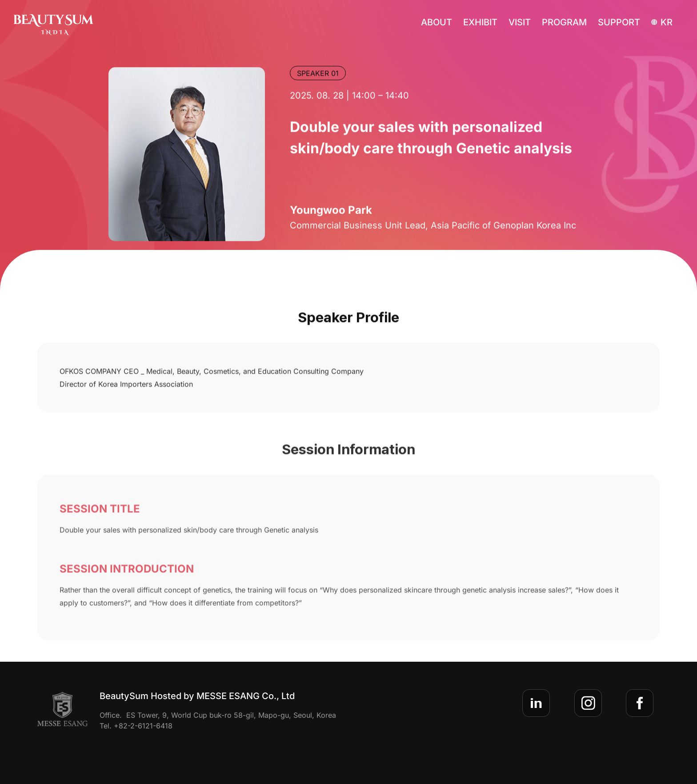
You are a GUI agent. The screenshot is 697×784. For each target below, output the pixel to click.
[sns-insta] (588, 703)
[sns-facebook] (640, 703)
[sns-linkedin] (536, 703)
